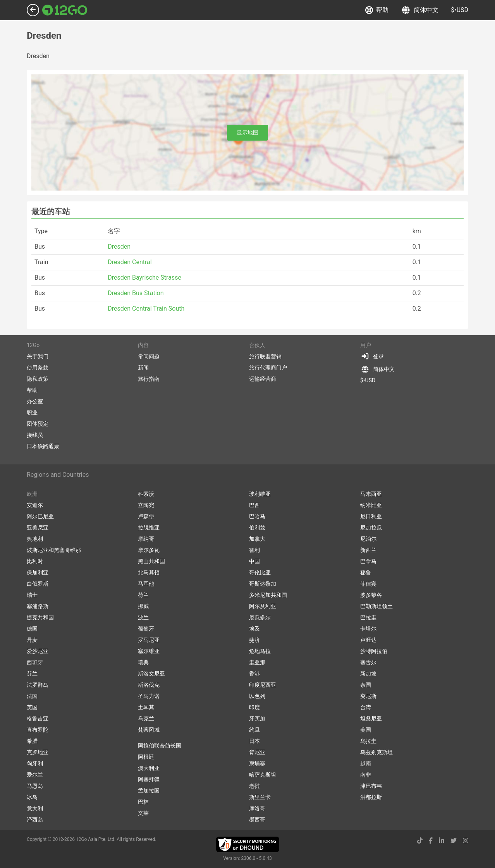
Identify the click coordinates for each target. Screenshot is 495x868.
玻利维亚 (260, 494)
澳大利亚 (149, 768)
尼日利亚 (371, 516)
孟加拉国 (149, 791)
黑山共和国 (151, 561)
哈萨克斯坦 (263, 775)
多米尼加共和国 (268, 595)
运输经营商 (263, 379)
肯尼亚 (257, 752)
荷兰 (143, 595)
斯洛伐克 (149, 685)
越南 (366, 763)
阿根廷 (146, 757)
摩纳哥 (146, 539)
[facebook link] (431, 841)
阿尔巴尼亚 (40, 516)
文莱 (143, 813)
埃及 (254, 629)
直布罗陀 (38, 730)
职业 (32, 413)
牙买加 (257, 718)
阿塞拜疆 (149, 779)
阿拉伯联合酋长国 (160, 746)
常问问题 (149, 356)
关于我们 (38, 356)
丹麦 (32, 640)
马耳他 (146, 584)
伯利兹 (257, 528)
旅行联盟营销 (265, 356)
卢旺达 (368, 640)
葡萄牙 (146, 629)
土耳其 (146, 707)
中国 (254, 561)
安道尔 (35, 505)
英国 (32, 707)
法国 (32, 696)
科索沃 (146, 494)
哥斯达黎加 (263, 584)
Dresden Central (130, 262)
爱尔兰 (35, 775)
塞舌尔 (368, 662)
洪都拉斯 (371, 797)
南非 (366, 775)
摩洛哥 (257, 808)
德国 (32, 629)
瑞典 (143, 662)
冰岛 (32, 797)
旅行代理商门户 (268, 368)
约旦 (254, 730)
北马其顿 (149, 572)
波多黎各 (371, 595)
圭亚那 (257, 662)
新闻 (143, 368)
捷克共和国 (40, 617)
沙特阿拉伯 (374, 651)
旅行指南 (149, 379)
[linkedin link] (442, 841)
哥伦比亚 (260, 572)
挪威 (143, 606)
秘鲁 (366, 572)
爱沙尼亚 (38, 651)
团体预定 (38, 424)
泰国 (366, 685)
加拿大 (257, 539)
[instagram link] (466, 841)
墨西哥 (257, 820)
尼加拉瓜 (371, 528)
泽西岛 (35, 820)
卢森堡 (146, 516)
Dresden (119, 247)
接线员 (35, 435)
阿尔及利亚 (263, 606)
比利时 (35, 561)
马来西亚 (371, 494)
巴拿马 (368, 561)
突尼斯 (368, 696)
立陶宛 (146, 505)
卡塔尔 (368, 629)
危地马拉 (260, 651)
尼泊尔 (368, 539)
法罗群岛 (38, 685)
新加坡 (368, 674)
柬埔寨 (257, 763)
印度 (254, 707)
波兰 (143, 617)
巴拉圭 (368, 617)
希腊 (32, 741)
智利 (254, 550)
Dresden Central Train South (146, 309)
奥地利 (35, 539)
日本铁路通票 (43, 446)
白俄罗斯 (38, 584)
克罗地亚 (38, 752)
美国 (366, 730)
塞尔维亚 (149, 651)
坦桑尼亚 (371, 718)
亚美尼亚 (38, 528)
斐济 (254, 640)
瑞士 (32, 595)
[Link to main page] (65, 10)
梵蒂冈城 (149, 730)
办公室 (35, 401)
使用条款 (38, 368)
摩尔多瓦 (149, 550)
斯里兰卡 (260, 797)
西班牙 (35, 662)
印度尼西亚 (263, 685)
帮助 (377, 10)
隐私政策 (38, 379)
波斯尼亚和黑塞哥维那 (54, 550)
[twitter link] (454, 841)
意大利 (35, 808)
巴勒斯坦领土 (376, 606)
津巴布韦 (371, 786)
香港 (254, 674)
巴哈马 (257, 516)
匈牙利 (35, 763)
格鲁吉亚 (38, 718)
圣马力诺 (149, 696)
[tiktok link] (420, 841)
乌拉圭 (368, 741)
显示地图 (247, 132)
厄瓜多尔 (260, 617)
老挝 (254, 786)
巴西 (254, 505)
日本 (254, 741)
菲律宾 (368, 584)
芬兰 (32, 674)
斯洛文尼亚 (151, 674)
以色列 (257, 696)
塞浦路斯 (38, 606)
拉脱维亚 (149, 528)
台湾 (366, 707)
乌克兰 (146, 718)
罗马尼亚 (149, 640)
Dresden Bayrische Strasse (144, 278)
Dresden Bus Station (136, 293)
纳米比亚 (371, 505)
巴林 (143, 802)
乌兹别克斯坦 (376, 752)
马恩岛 (35, 786)
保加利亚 (38, 572)
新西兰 (368, 550)
